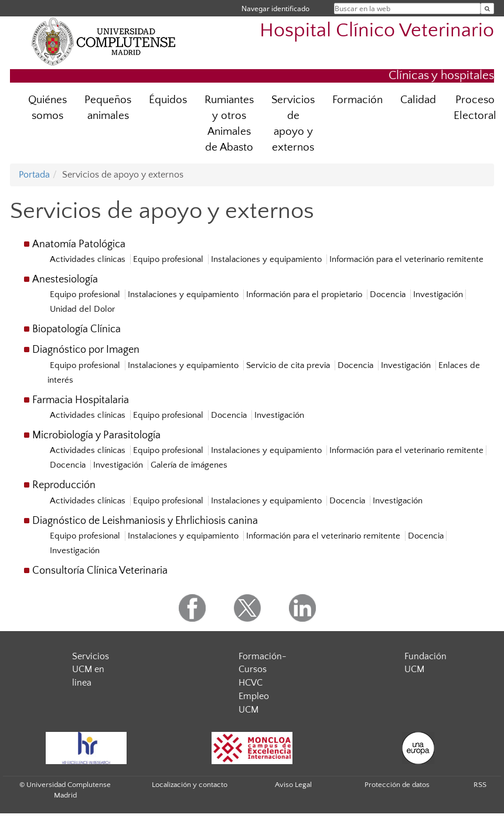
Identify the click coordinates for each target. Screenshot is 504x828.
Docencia (389, 294)
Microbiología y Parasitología (96, 435)
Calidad (418, 100)
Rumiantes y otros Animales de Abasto (229, 124)
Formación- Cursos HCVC (263, 670)
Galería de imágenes (189, 465)
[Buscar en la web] (487, 8)
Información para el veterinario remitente (406, 259)
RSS (480, 785)
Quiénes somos (47, 108)
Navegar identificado (275, 8)
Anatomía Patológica (79, 244)
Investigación (438, 294)
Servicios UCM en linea (91, 670)
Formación (357, 100)
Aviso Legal (293, 785)
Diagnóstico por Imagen (86, 350)
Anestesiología (65, 280)
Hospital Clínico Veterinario (377, 31)
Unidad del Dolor (82, 309)
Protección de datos (397, 785)
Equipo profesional (169, 259)
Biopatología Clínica (76, 329)
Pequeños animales (108, 108)
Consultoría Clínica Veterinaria (100, 571)
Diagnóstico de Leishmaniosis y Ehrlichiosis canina (145, 521)
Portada (34, 175)
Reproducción (64, 485)
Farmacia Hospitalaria (81, 400)
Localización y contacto (190, 785)
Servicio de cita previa (289, 365)
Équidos (168, 100)
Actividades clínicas (89, 259)
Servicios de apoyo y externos (293, 124)
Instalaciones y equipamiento (268, 259)
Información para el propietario (305, 294)
